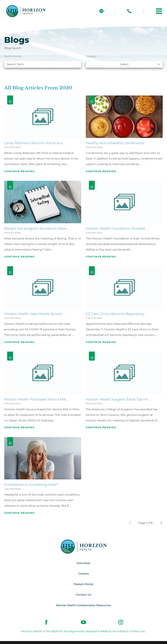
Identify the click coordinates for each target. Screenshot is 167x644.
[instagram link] (121, 622)
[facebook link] (46, 622)
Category (91, 56)
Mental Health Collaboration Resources (84, 605)
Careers (83, 574)
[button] (159, 11)
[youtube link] (83, 622)
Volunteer (83, 563)
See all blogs (16, 73)
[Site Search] (101, 11)
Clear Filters (152, 73)
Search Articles (13, 56)
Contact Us (83, 595)
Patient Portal (83, 584)
